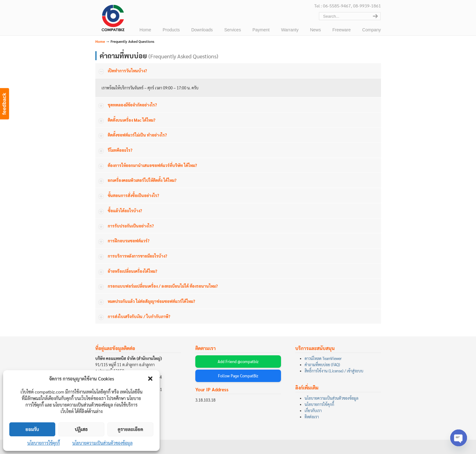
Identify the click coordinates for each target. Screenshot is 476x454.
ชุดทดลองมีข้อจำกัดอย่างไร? (132, 105)
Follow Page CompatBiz (238, 376)
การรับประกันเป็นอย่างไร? (131, 226)
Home (100, 41)
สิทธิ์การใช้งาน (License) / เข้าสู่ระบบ (334, 371)
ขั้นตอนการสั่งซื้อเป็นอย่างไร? (133, 195)
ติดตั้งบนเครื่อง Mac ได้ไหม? (131, 120)
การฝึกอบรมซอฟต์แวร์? (129, 241)
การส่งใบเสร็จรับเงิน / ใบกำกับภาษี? (139, 316)
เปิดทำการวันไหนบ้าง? (127, 71)
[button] (150, 379)
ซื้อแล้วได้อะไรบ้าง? (125, 211)
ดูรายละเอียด (130, 429)
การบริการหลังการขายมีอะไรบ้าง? (137, 256)
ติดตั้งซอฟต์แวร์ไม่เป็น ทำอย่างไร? (137, 135)
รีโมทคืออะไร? (120, 150)
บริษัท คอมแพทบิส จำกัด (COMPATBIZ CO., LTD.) (112, 19)
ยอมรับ (32, 429)
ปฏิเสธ (81, 429)
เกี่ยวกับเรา (313, 411)
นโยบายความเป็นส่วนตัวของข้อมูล (102, 443)
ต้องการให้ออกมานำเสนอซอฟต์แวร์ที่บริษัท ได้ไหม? (152, 165)
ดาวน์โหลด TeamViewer (323, 358)
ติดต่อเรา (312, 417)
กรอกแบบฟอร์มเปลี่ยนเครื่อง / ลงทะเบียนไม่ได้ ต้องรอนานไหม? (163, 286)
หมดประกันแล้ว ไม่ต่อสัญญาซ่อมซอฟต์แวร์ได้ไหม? (151, 301)
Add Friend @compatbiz (238, 362)
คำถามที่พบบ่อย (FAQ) (322, 365)
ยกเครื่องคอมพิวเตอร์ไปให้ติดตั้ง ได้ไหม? (142, 180)
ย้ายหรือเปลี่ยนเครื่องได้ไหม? (132, 271)
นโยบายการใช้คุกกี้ (44, 443)
